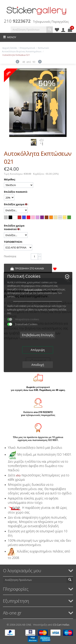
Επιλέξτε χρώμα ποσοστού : (14, 228)
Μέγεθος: (10, 179)
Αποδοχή (38, 365)
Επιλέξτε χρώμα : (16, 204)
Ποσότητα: (10, 256)
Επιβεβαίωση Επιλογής (38, 335)
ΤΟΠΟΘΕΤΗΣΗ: (13, 242)
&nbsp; (61, 268)
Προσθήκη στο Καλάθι (29, 268)
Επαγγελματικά (27, 48)
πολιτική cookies (33, 289)
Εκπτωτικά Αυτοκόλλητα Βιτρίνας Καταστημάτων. (25, 50)
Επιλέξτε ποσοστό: (16, 192)
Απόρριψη (38, 350)
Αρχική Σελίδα (10, 48)
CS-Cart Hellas (61, 625)
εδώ (18, 475)
